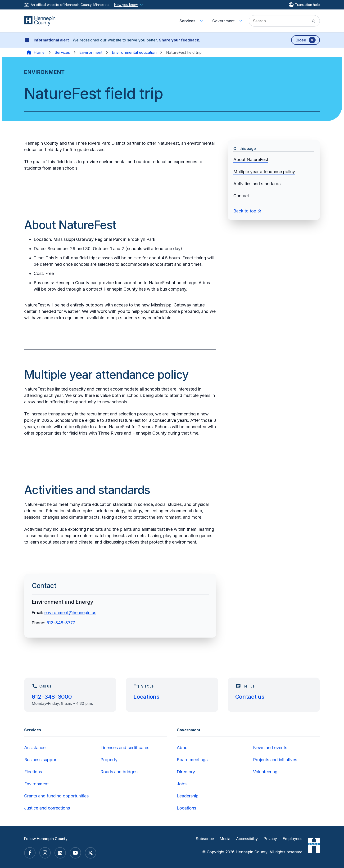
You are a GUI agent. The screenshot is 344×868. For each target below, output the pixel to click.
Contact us (250, 697)
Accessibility (247, 839)
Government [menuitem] (223, 21)
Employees (292, 839)
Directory (186, 772)
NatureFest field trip (184, 52)
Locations (146, 697)
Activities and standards (257, 184)
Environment (91, 52)
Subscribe (205, 839)
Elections (33, 772)
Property (109, 760)
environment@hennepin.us (70, 613)
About (183, 748)
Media (225, 839)
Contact (241, 196)
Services (62, 52)
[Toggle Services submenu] (201, 21)
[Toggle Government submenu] (241, 21)
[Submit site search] (314, 21)
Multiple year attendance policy (264, 172)
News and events (270, 748)
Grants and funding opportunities (56, 796)
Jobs (182, 784)
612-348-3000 (52, 697)
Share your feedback (179, 40)
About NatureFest (251, 160)
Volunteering (265, 772)
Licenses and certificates (125, 748)
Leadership (188, 796)
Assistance (35, 748)
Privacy (270, 839)
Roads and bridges (119, 772)
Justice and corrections (47, 808)
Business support (41, 760)
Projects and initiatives (275, 760)
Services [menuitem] (187, 21)
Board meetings (192, 760)
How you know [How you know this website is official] (129, 5)
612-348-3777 (61, 623)
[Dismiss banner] (306, 40)
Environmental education (134, 52)
